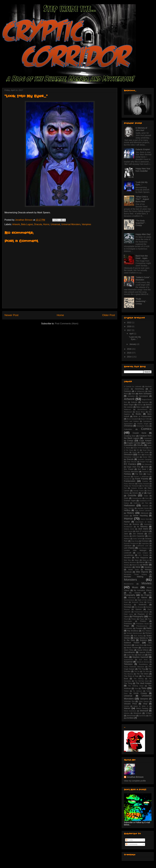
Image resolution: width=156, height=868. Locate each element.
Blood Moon (140, 412)
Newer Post (11, 315)
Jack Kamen (128, 531)
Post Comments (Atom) (67, 324)
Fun (125, 488)
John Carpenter (138, 536)
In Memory (142, 527)
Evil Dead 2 (143, 469)
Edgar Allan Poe (134, 467)
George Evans (138, 491)
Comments (132, 844)
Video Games (144, 701)
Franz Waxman (129, 484)
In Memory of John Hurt (141, 129)
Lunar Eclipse (142, 553)
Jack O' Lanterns (142, 531)
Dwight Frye (144, 462)
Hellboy (127, 510)
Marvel (142, 562)
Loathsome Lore (142, 546)
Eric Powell (129, 469)
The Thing (128, 683)
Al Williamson (140, 391)
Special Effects (145, 652)
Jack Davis (143, 529)
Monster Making (134, 577)
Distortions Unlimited (131, 457)
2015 (130, 353)
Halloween (129, 505)
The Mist (146, 671)
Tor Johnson (138, 691)
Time (136, 688)
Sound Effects (143, 650)
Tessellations (143, 664)
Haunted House (143, 508)
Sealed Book (139, 645)
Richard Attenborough (134, 633)
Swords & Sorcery (143, 662)
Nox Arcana (139, 607)
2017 (130, 330)
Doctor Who (147, 457)
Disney (147, 455)
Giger (149, 493)
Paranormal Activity (142, 612)
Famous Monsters (131, 472)
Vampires (86, 224)
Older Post (109, 315)
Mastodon (128, 567)
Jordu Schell (137, 539)
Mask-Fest (136, 565)
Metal (138, 567)
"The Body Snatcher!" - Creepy (141, 223)
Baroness (145, 402)
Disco (139, 455)
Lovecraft (128, 553)
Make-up (146, 560)
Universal (55, 224)
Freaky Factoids (143, 484)
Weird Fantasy (142, 708)
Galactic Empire (137, 488)
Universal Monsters (71, 224)
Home (60, 315)
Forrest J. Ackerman (141, 477)
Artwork (16, 224)
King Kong (135, 541)
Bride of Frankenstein (142, 416)
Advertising (139, 389)
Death (134, 452)
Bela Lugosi (27, 224)
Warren (127, 708)
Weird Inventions (130, 711)
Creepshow (147, 438)
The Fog (142, 669)
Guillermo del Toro (141, 503)
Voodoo (127, 706)
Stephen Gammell (140, 657)
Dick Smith (145, 452)
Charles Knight (143, 424)
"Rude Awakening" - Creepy (141, 301)
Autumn (134, 402)
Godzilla (132, 495)
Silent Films (129, 650)
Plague (142, 619)
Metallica (148, 567)
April (132, 334)
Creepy (130, 441)
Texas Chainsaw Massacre (134, 667)
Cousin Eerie (139, 433)
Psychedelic (128, 628)
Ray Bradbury (133, 631)
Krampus (145, 541)
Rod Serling (138, 636)
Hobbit (126, 516)
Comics (146, 429)
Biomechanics (143, 409)
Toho (144, 688)
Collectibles (128, 429)
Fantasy (127, 474)
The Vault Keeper (144, 683)
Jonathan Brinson (135, 777)
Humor (127, 522)
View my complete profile (135, 781)
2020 (130, 326)
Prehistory (128, 624)
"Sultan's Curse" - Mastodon (143, 279)
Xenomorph (131, 716)
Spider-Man (131, 655)
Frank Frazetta (142, 479)
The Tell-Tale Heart (142, 681)
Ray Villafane (147, 631)
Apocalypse (144, 396)
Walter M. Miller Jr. (141, 706)
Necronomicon (129, 600)
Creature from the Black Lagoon (138, 437)
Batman (140, 405)
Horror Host (145, 519)
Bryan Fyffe (145, 419)
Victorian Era (129, 701)
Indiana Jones (129, 529)
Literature (128, 546)
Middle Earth (134, 570)
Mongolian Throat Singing (135, 574)
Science (143, 640)
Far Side (139, 474)
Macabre (127, 558)
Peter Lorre (128, 614)
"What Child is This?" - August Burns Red (142, 199)
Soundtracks (129, 652)
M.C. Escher (143, 555)
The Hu (137, 671)
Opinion (139, 609)
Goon (126, 498)
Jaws (126, 534)
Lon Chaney (129, 548)
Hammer (145, 506)
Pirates (134, 619)
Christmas (128, 426)
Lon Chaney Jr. (144, 548)
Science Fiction (132, 643)
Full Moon (145, 486)
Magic (137, 560)
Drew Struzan (132, 462)
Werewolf (144, 711)
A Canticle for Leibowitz (133, 387)
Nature (144, 597)
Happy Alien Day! (143, 234)
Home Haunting (140, 516)
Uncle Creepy (140, 693)
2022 (130, 322)
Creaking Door (130, 436)
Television (128, 664)
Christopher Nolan (143, 426)
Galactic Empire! (143, 149)
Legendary (145, 543)
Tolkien (126, 691)
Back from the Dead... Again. (142, 257)
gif (142, 493)
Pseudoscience (142, 626)
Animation (131, 396)
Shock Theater (132, 648)
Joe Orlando (138, 534)
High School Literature (143, 510)
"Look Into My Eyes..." (142, 183)
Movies (147, 583)
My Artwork (135, 593)
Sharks (149, 645)
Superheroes (128, 660)
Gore (147, 498)
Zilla (150, 716)
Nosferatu (143, 605)
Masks (145, 565)
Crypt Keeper (145, 441)
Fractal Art (128, 479)
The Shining (139, 679)
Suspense (128, 662)
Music (135, 587)
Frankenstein (130, 481)
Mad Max (127, 560)
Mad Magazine (142, 558)
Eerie (146, 467)
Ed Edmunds (147, 464)
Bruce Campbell (132, 419)
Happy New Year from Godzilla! (143, 170)
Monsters (130, 580)
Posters (143, 621)
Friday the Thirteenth (131, 486)
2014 (130, 357)
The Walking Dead (136, 686)
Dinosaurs (128, 454)
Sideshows (145, 648)
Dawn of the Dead (140, 448)
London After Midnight (135, 550)
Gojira (146, 496)
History (130, 513)
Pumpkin (139, 628)
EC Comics (130, 464)
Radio (149, 628)
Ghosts (135, 493)
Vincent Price (130, 704)
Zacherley (142, 716)
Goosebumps (137, 498)
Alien (133, 394)
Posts (129, 840)
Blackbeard (128, 412)
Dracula (38, 224)
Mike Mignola (142, 572)
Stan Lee (141, 655)
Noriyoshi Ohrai (138, 602)
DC (138, 450)
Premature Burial (142, 624)
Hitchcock (145, 513)
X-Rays (149, 713)
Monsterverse (129, 584)
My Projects (146, 595)
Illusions (136, 524)
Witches (127, 713)
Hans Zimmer (129, 508)
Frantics (145, 481)
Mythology (132, 598)
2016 (130, 349)
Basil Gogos (129, 405)
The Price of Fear (131, 676)
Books (139, 414)
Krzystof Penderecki (131, 543)
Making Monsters (130, 562)
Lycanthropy (129, 555)
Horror (46, 224)
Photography (138, 616)
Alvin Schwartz (145, 394)
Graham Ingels (130, 501)
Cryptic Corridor (134, 443)
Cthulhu (140, 445)
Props (127, 626)
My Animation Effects (143, 590)
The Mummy (129, 674)
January (133, 344)
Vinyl (145, 704)
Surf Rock (143, 660)
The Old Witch (143, 674)
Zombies (130, 718)
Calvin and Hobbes (131, 421)
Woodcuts (137, 713)
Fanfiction (146, 472)
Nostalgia (128, 607)
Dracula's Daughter (145, 459)
